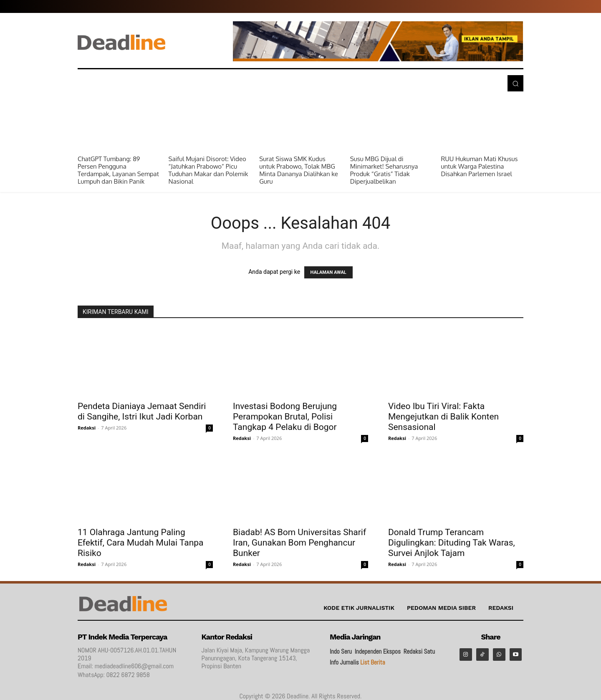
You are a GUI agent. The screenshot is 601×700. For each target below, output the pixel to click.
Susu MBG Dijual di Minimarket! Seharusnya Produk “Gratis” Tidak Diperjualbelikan (384, 170)
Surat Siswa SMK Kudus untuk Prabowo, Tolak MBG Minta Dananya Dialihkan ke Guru (299, 170)
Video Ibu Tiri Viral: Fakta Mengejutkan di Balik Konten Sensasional (443, 417)
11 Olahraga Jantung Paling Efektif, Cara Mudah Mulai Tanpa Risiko (141, 543)
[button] (515, 83)
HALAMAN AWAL (328, 272)
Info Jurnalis (344, 662)
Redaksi (87, 428)
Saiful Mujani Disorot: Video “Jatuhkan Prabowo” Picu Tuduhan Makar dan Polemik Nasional (208, 170)
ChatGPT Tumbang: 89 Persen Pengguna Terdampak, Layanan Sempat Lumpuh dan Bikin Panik (118, 170)
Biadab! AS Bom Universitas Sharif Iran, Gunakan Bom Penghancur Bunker (299, 543)
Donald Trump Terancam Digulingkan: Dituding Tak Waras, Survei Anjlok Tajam (452, 543)
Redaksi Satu (419, 651)
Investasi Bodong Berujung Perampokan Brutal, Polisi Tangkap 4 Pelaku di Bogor (285, 417)
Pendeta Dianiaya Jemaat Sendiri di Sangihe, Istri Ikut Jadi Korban (142, 411)
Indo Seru (341, 651)
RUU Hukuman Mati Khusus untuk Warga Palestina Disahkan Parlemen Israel (479, 166)
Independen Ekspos (378, 651)
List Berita (372, 662)
